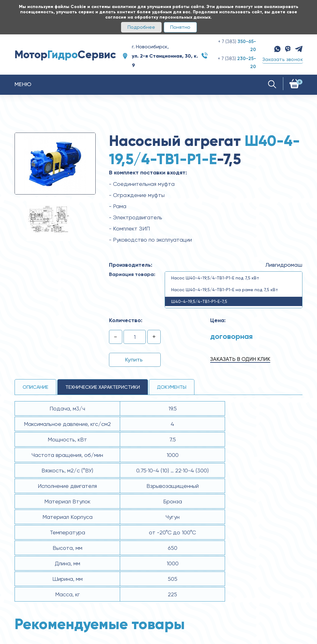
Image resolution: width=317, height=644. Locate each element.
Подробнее (141, 27)
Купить (134, 359)
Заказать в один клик (240, 359)
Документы (172, 387)
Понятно (180, 27)
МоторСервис (65, 55)
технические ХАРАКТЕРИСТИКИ (103, 387)
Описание (35, 387)
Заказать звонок (283, 59)
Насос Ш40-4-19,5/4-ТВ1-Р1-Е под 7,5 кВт (215, 278)
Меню (23, 84)
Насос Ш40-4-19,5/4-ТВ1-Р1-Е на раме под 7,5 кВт (225, 290)
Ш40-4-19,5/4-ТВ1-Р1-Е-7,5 (199, 301)
